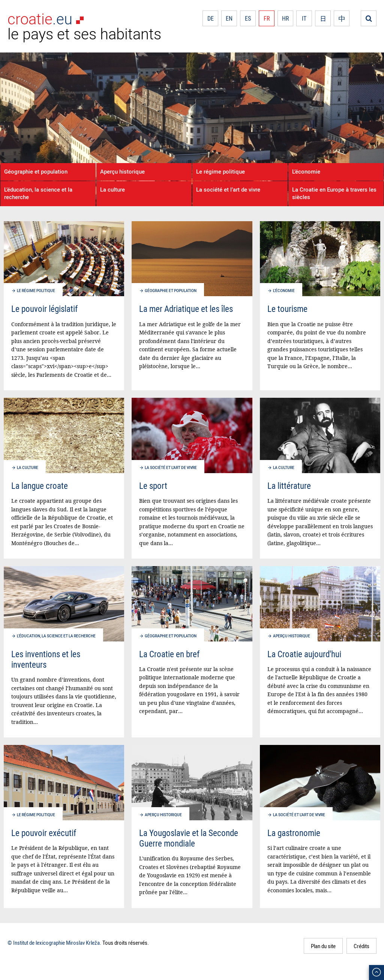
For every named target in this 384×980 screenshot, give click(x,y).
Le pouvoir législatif (44, 309)
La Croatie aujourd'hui (304, 654)
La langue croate (40, 486)
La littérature (289, 486)
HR (286, 18)
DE (211, 18)
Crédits (361, 946)
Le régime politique (220, 171)
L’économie (306, 171)
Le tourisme (287, 309)
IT (304, 18)
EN (229, 18)
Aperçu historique (122, 171)
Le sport (153, 486)
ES (248, 18)
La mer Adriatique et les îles (186, 309)
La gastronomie (294, 833)
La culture (112, 189)
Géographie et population (36, 171)
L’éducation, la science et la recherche (38, 193)
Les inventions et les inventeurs (46, 659)
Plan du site (323, 946)
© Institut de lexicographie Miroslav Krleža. (54, 943)
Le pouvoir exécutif (44, 833)
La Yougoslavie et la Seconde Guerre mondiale (189, 838)
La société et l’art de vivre (228, 189)
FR (267, 18)
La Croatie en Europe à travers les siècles (334, 193)
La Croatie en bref (169, 654)
